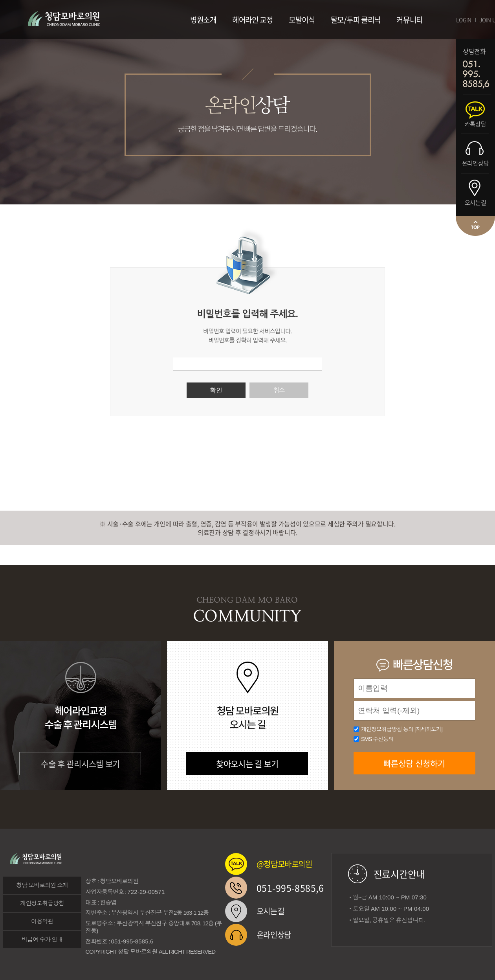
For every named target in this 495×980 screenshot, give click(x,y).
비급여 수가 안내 (42, 939)
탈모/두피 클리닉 (356, 20)
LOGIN (464, 20)
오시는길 (476, 202)
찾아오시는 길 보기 (247, 764)
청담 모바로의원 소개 (42, 885)
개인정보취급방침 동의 (402, 729)
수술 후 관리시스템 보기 (80, 764)
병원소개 (203, 20)
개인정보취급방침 (42, 903)
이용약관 (42, 921)
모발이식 (302, 20)
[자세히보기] (428, 729)
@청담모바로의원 (284, 864)
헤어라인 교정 (253, 20)
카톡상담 (476, 124)
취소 (279, 390)
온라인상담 (476, 163)
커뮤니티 (410, 20)
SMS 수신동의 (377, 739)
